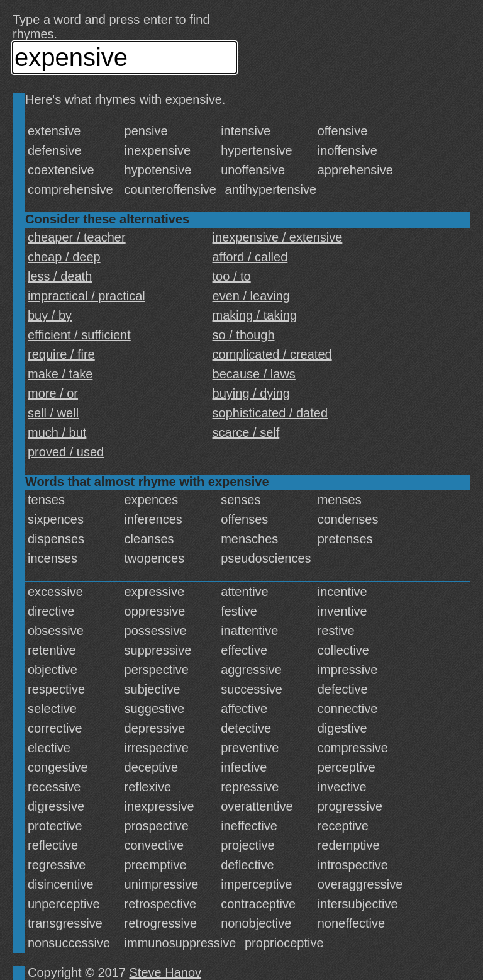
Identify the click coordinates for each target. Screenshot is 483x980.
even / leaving (251, 296)
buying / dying (251, 393)
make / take (60, 374)
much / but (57, 432)
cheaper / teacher (77, 237)
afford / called (250, 257)
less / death (60, 276)
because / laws (254, 374)
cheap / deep (64, 257)
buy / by (50, 315)
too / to (232, 276)
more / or (53, 393)
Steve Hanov (166, 972)
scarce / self (246, 432)
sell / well (53, 413)
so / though (244, 335)
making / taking (255, 315)
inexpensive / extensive (278, 237)
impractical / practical (86, 296)
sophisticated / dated (270, 413)
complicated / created (272, 354)
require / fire (61, 354)
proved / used (66, 452)
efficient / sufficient (79, 335)
